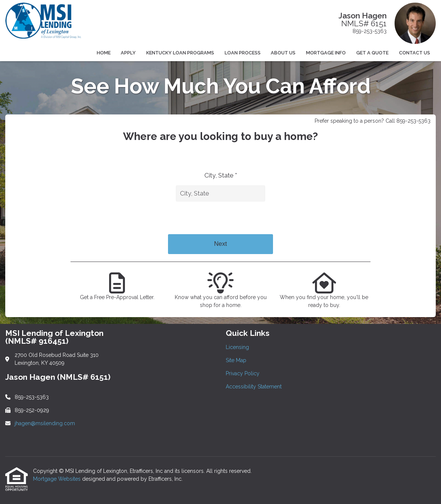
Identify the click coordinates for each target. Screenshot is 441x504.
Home (104, 53)
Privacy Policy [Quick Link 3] (243, 373)
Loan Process (243, 53)
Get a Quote (372, 53)
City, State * (221, 175)
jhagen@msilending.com (45, 423)
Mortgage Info (326, 53)
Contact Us (415, 53)
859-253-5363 (370, 31)
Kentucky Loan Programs (180, 53)
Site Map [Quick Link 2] (236, 360)
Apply (128, 53)
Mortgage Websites (58, 479)
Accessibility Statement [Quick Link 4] (254, 387)
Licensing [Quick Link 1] (237, 347)
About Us (283, 53)
